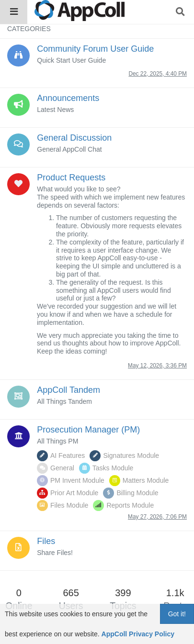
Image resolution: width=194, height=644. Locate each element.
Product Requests (71, 178)
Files (46, 541)
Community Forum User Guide (95, 49)
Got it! (177, 614)
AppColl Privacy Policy (138, 634)
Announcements (68, 98)
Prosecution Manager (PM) (88, 430)
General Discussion (74, 138)
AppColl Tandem (68, 390)
